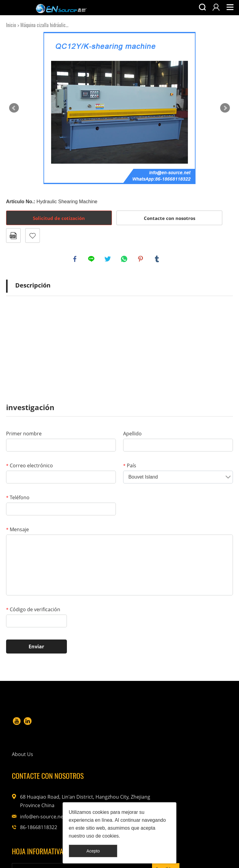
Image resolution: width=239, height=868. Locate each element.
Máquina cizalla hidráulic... (44, 25)
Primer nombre (24, 435)
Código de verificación (33, 611)
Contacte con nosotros (170, 218)
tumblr (158, 260)
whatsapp (125, 260)
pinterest (141, 260)
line (92, 260)
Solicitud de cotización (59, 218)
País (130, 467)
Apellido (132, 435)
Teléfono (18, 499)
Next (225, 108)
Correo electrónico (29, 467)
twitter (108, 260)
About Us (106, 722)
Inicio (11, 25)
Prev (14, 108)
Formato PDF (13, 235)
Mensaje (17, 531)
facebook (75, 260)
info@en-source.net (193, 771)
